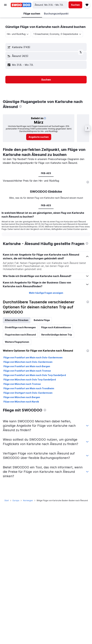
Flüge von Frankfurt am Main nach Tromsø (27, 371)
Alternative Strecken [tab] (17, 320)
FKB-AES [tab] (46, 173)
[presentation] (20, 106)
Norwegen (28, 500)
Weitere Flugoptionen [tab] (17, 342)
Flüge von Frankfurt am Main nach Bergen (27, 366)
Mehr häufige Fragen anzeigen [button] (46, 293)
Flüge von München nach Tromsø (22, 384)
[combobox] (18, 34)
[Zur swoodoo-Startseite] (21, 5)
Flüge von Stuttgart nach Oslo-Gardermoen (28, 393)
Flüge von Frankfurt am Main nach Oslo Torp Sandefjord (35, 375)
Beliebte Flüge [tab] (42, 320)
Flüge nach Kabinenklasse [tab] (56, 327)
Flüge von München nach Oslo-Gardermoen (28, 362)
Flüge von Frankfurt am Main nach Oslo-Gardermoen (33, 357)
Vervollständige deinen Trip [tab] (57, 335)
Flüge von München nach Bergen (22, 397)
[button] (5, 5)
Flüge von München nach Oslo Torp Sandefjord (30, 380)
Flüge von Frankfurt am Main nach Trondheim (29, 388)
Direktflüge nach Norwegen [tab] (20, 327)
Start (7, 500)
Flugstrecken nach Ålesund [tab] (20, 335)
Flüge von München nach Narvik (21, 402)
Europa (16, 500)
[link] (39, 137)
